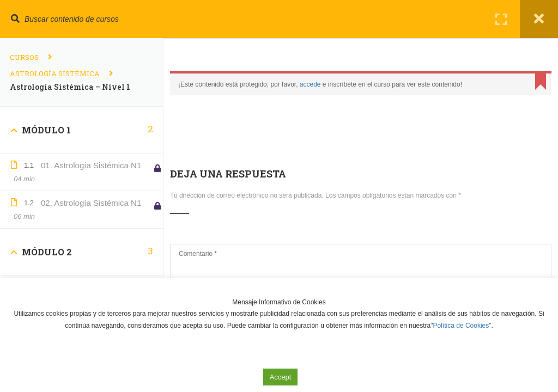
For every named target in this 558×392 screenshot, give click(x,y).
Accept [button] (281, 377)
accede (310, 84)
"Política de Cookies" (461, 326)
